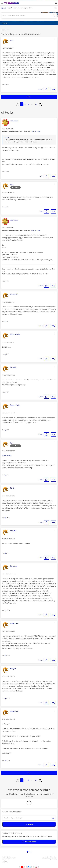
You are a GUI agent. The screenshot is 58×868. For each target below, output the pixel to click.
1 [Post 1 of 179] (5, 85)
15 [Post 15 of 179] (5, 761)
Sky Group (4, 862)
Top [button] (30, 852)
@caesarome (6, 455)
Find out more (35, 131)
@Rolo (7, 138)
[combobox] (26, 16)
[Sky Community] (12, 3)
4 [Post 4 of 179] (5, 281)
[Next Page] (41, 104)
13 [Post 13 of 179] (5, 656)
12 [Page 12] (36, 104)
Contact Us (53, 860)
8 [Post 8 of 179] (5, 430)
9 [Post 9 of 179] (5, 475)
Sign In (56, 3)
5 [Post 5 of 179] (5, 321)
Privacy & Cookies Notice (8, 858)
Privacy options (6, 856)
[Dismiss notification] (55, 8)
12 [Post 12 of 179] (5, 610)
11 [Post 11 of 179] (5, 553)
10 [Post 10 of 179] (5, 518)
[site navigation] (2, 3)
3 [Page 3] (28, 104)
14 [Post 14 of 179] (5, 698)
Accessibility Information (49, 858)
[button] (55, 39)
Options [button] (4, 30)
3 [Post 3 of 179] (5, 207)
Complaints (5, 860)
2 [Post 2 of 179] (5, 172)
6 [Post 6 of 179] (5, 354)
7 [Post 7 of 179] (5, 392)
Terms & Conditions (51, 856)
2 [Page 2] (25, 104)
